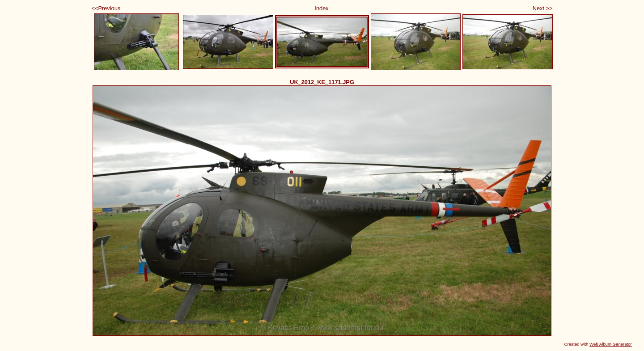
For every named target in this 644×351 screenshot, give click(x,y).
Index (321, 8)
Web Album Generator (611, 344)
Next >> (543, 8)
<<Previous (106, 8)
